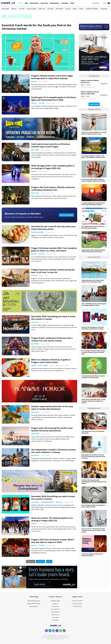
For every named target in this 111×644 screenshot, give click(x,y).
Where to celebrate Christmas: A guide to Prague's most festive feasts (51, 361)
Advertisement (105, 33)
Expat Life (42, 9)
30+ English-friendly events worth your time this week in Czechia (93, 227)
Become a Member (66, 215)
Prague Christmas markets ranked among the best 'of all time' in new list (53, 271)
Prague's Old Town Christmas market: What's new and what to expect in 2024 (53, 541)
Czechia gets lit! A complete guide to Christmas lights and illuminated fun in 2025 (54, 99)
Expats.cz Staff (51, 103)
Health (68, 9)
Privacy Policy (77, 604)
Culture (22, 9)
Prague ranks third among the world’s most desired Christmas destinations (52, 429)
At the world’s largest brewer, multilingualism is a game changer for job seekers (94, 482)
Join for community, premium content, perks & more (24, 217)
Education (59, 9)
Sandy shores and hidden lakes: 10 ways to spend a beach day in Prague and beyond (94, 401)
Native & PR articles (34, 604)
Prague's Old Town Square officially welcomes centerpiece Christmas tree (53, 189)
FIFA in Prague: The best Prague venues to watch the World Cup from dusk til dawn (93, 352)
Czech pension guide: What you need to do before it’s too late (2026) (93, 377)
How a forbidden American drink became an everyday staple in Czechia (94, 305)
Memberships (55, 601)
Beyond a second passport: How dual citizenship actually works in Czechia (93, 328)
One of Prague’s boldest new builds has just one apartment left (93, 506)
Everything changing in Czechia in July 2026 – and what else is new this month (93, 157)
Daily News (5, 9)
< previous (41, 562)
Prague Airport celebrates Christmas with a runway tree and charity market (52, 339)
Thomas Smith (43, 81)
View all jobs (94, 104)
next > (49, 562)
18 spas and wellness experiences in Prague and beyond (92, 555)
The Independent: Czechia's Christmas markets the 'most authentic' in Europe (54, 451)
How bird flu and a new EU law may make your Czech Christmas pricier (53, 228)
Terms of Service (77, 601)
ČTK (52, 193)
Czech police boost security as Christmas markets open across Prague (51, 145)
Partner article (64, 365)
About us (55, 604)
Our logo (55, 620)
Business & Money (92, 9)
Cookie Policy (77, 606)
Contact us (56, 606)
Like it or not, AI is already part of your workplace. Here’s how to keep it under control (93, 530)
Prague (14, 9)
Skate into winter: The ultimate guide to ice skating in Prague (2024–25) (52, 519)
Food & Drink (31, 9)
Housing (50, 9)
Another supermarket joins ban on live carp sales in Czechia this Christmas (52, 408)
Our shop (56, 617)
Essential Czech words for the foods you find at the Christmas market (37, 27)
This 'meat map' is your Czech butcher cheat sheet (93, 432)
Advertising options (34, 601)
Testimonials (55, 612)
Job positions (34, 606)
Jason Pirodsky (46, 434)
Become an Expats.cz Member (23, 214)
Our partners (56, 609)
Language (104, 9)
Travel (81, 9)
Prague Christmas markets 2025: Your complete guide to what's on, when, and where (54, 249)
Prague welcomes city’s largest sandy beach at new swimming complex (93, 281)
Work (75, 9)
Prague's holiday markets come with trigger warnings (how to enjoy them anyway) (52, 77)
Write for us (56, 615)
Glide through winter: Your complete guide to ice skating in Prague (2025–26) (53, 167)
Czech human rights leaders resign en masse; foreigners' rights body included (93, 180)
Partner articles (94, 408)
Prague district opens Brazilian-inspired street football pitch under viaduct (93, 251)
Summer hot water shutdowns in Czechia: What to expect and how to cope (94, 133)
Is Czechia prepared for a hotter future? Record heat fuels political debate (93, 204)
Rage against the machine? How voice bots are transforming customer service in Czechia (93, 456)
